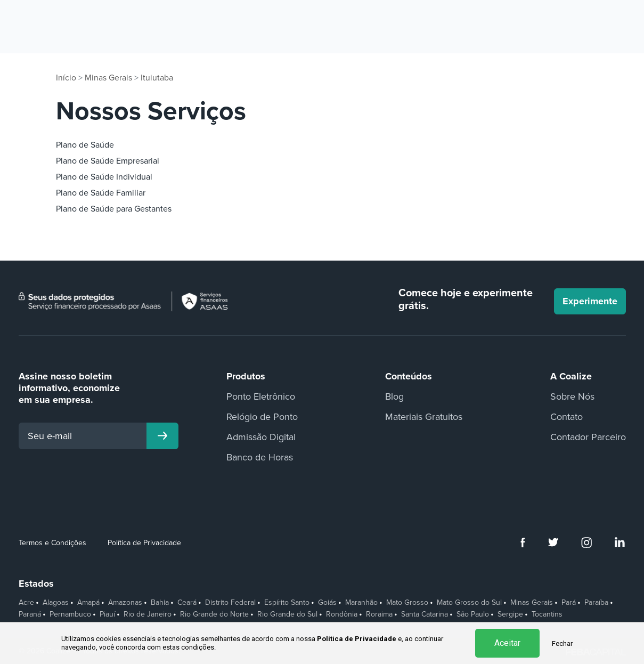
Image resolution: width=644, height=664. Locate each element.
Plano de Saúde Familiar (101, 192)
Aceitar (507, 643)
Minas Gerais (108, 78)
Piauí (107, 614)
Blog (394, 396)
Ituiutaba (157, 78)
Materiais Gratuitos (424, 416)
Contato (566, 416)
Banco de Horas (260, 457)
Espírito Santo (287, 603)
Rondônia (342, 614)
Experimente (590, 301)
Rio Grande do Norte (214, 614)
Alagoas (56, 603)
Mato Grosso (407, 603)
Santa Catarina (425, 614)
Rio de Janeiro (148, 614)
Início (66, 78)
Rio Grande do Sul (287, 614)
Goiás (327, 603)
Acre (26, 603)
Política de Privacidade (144, 542)
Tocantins (547, 614)
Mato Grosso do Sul (469, 603)
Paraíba (596, 603)
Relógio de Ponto (262, 416)
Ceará (187, 603)
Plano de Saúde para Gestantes (114, 208)
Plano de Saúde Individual (104, 176)
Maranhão (361, 603)
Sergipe (510, 614)
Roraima (379, 614)
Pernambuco (70, 614)
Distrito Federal (230, 603)
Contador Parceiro (588, 436)
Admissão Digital (261, 436)
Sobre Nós (572, 396)
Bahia (160, 603)
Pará (569, 603)
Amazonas (125, 603)
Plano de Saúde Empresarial (108, 160)
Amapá (88, 603)
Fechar (562, 643)
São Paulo (473, 614)
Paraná (30, 614)
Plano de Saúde (85, 144)
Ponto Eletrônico (261, 396)
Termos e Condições (52, 542)
